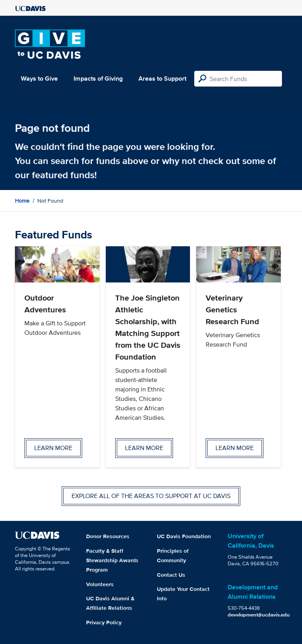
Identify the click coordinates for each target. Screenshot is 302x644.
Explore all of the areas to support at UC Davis (151, 496)
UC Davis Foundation (184, 536)
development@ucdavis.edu (259, 615)
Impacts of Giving (98, 78)
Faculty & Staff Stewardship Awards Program (112, 560)
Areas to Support (162, 78)
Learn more (53, 448)
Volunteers (100, 584)
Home (22, 201)
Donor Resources (108, 536)
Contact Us (171, 575)
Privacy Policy (104, 622)
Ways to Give (39, 78)
